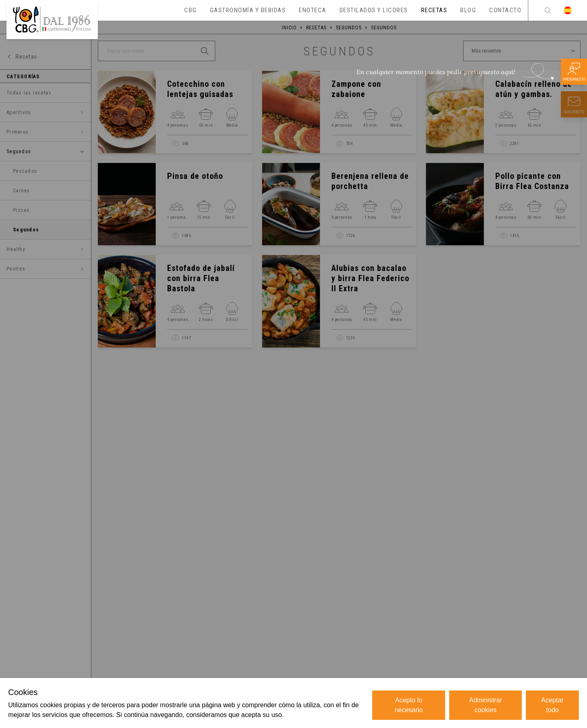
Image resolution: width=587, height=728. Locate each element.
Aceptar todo (553, 705)
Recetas (316, 28)
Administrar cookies (486, 705)
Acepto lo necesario (409, 705)
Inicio (289, 28)
